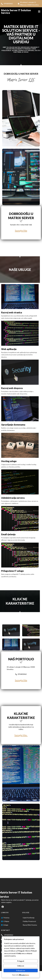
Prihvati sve (21, 970)
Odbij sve (21, 966)
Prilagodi (21, 961)
